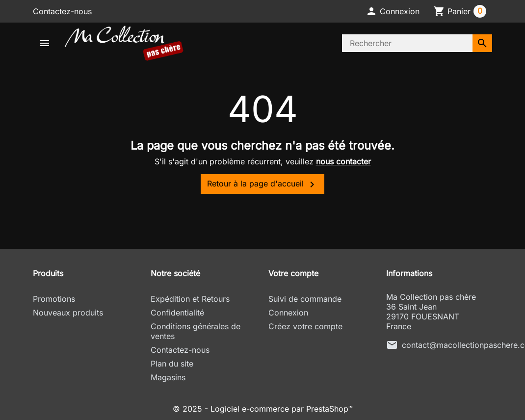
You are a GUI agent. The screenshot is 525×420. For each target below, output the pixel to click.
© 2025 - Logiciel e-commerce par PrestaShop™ (263, 409)
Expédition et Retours (190, 299)
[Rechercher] (407, 43)
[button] (393, 11)
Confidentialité (177, 313)
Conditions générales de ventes (196, 331)
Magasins (168, 377)
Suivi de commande (305, 299)
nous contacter (343, 161)
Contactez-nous (62, 11)
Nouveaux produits (68, 313)
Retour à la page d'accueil (262, 184)
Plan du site (172, 364)
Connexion (288, 313)
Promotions (54, 299)
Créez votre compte (305, 326)
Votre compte (293, 273)
